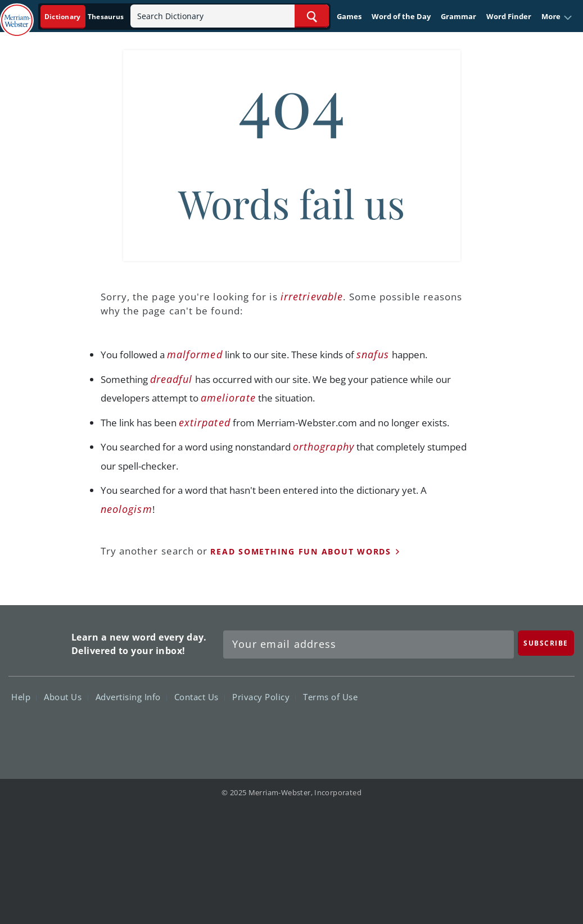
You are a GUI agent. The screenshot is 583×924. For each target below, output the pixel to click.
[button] (557, 17)
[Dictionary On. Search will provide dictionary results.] (85, 17)
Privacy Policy (264, 697)
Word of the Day (401, 16)
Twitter (472, 729)
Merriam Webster (39, 641)
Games (349, 16)
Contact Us (200, 697)
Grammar (458, 16)
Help (24, 697)
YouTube (512, 729)
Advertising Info (131, 697)
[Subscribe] (546, 643)
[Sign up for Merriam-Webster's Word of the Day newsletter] (369, 644)
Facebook (431, 729)
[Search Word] (312, 16)
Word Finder (509, 16)
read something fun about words (301, 551)
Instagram (553, 729)
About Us (66, 697)
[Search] (230, 16)
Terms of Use (330, 697)
